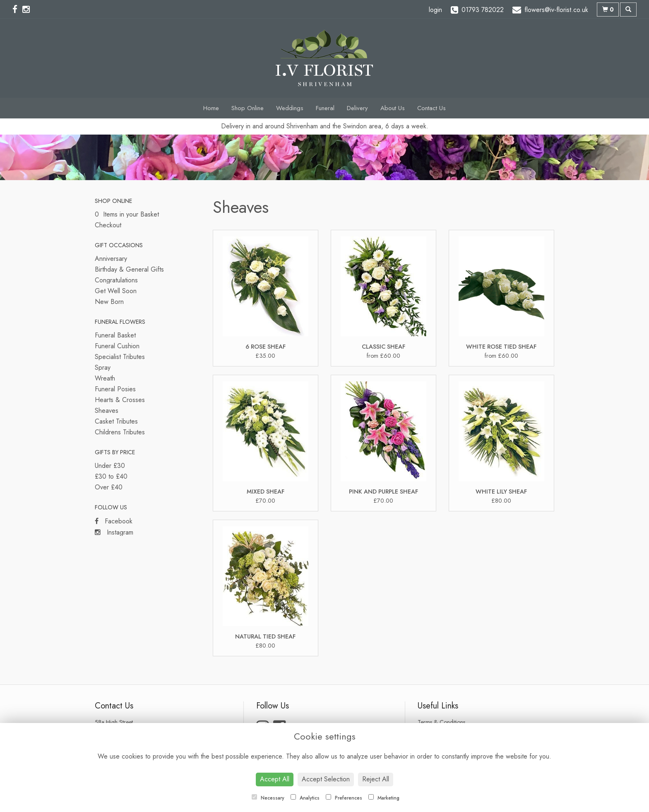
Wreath (105, 378)
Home (211, 108)
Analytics (305, 798)
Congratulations (116, 280)
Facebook (114, 521)
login (435, 10)
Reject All (376, 779)
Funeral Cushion (117, 346)
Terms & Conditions (441, 722)
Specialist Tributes (120, 357)
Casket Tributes (116, 421)
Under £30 (110, 466)
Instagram (114, 532)
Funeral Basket (115, 335)
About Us (393, 108)
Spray (103, 367)
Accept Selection (326, 779)
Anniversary (111, 259)
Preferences (344, 798)
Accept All (275, 779)
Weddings (290, 108)
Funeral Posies (115, 389)
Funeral (325, 108)
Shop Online (248, 108)
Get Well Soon (116, 291)
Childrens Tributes (120, 432)
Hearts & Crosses (120, 400)
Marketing (384, 798)
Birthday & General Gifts (129, 269)
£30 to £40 (111, 476)
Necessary (268, 798)
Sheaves (107, 411)
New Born (109, 302)
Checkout (108, 225)
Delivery (357, 108)
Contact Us (431, 108)
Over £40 (109, 487)
